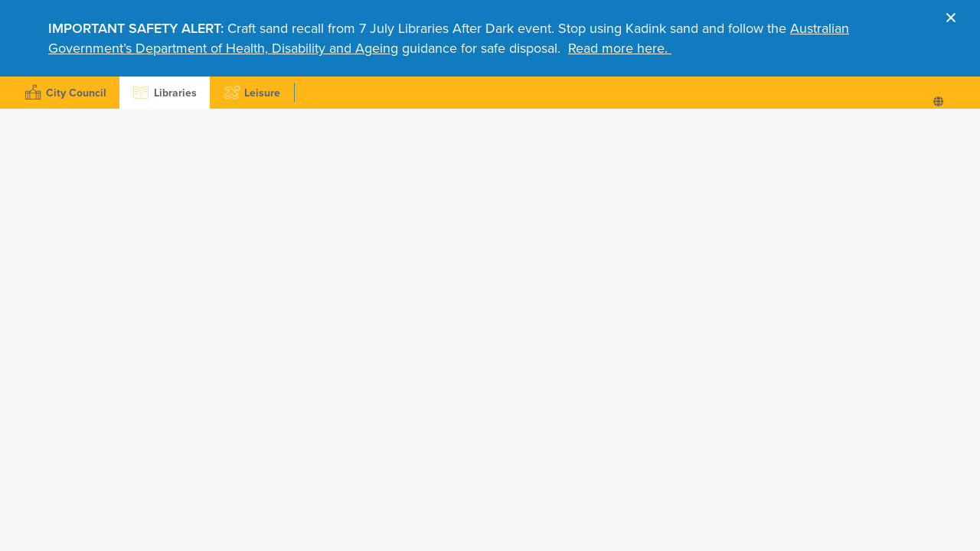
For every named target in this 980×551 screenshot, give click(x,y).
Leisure (250, 93)
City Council (64, 93)
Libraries (163, 93)
